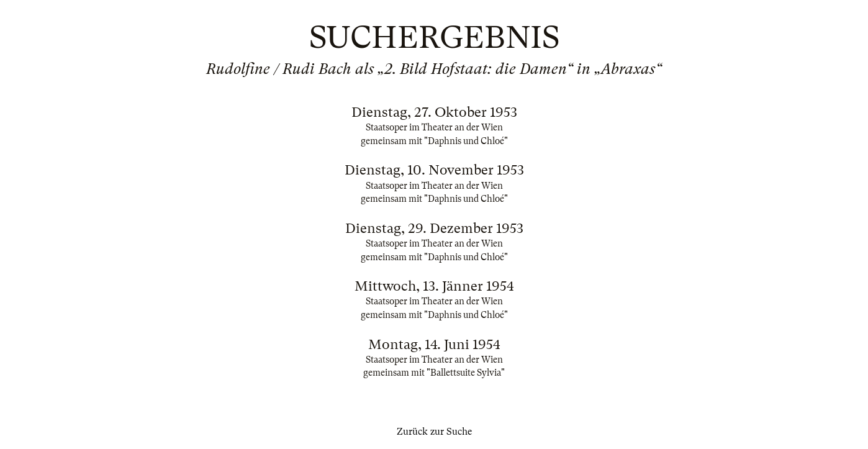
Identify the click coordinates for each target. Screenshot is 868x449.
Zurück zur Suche (434, 432)
